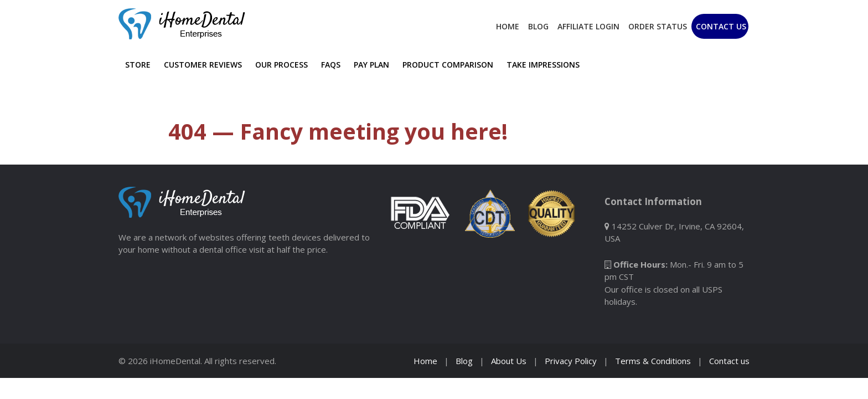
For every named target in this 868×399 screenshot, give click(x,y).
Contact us (729, 361)
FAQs (331, 65)
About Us (509, 361)
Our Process (281, 65)
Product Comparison (448, 65)
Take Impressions (543, 65)
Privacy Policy (571, 361)
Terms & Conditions (653, 361)
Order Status (658, 26)
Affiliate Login (588, 26)
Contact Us (721, 26)
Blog (538, 26)
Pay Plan (371, 65)
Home (508, 26)
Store (138, 65)
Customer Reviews (203, 65)
